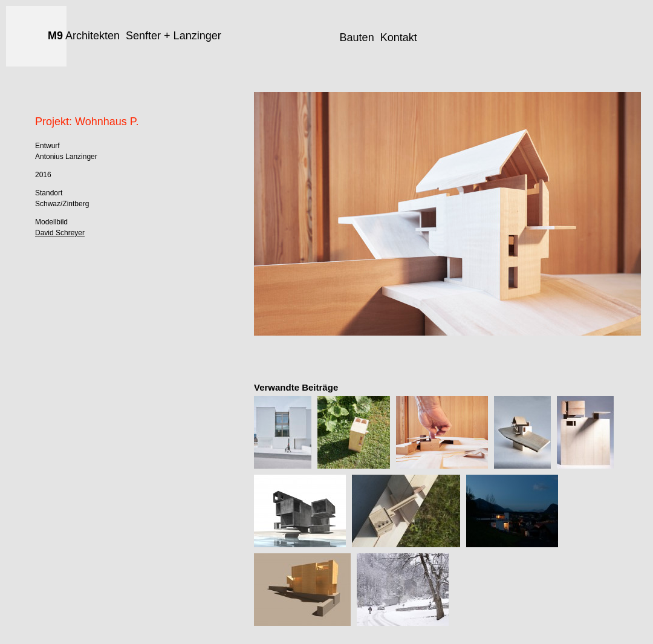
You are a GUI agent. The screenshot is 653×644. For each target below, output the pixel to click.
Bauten (357, 37)
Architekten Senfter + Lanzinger (135, 36)
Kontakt (399, 37)
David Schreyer (60, 233)
